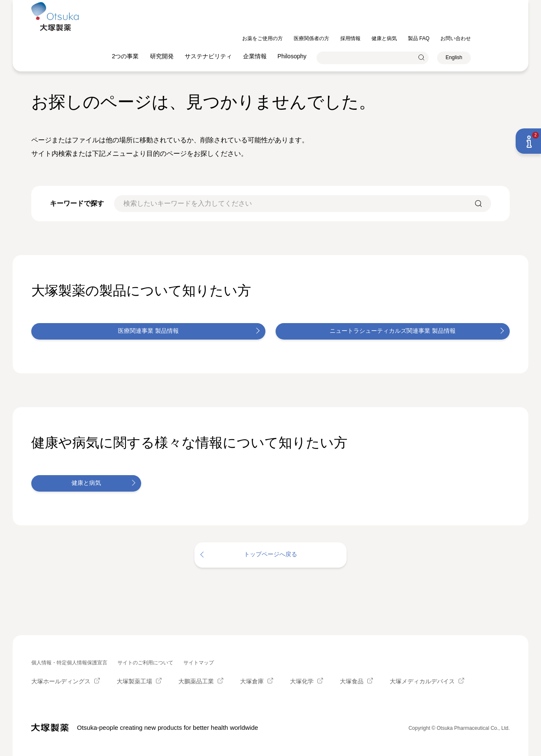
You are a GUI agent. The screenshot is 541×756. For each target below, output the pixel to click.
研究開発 (201, 23)
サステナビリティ (247, 23)
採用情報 (389, 5)
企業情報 (294, 23)
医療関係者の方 (350, 5)
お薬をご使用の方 (301, 5)
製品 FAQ (458, 5)
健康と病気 (423, 5)
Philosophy (331, 23)
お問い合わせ (495, 5)
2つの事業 (164, 23)
